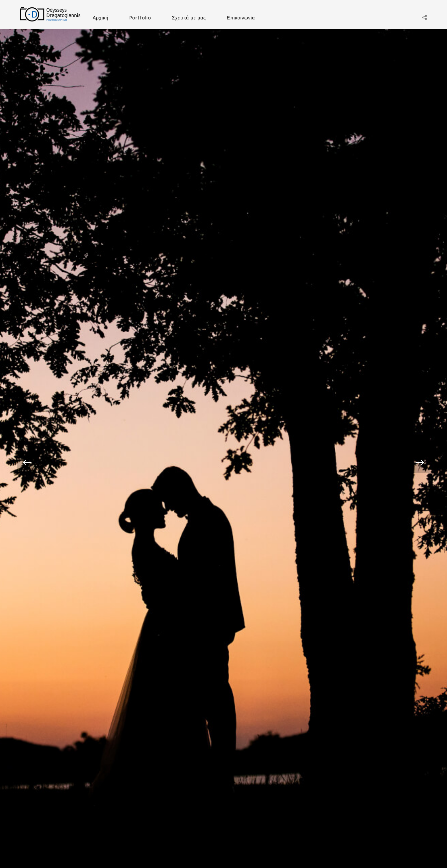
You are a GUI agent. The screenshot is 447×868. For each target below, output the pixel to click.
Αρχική (101, 18)
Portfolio (140, 18)
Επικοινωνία (241, 18)
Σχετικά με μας (189, 18)
